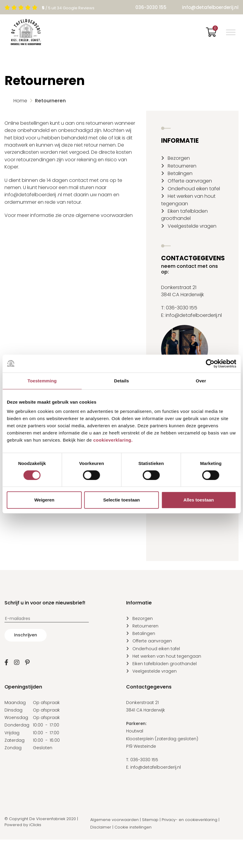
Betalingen (180, 173)
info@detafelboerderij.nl (210, 7)
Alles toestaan (199, 500)
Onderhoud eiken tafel (194, 189)
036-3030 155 (151, 7)
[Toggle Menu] (231, 32)
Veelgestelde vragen (192, 226)
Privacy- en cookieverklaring (189, 820)
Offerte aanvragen (190, 181)
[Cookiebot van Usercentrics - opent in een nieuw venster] (210, 364)
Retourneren (182, 166)
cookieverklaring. (113, 440)
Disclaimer (101, 827)
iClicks (35, 825)
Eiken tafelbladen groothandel (184, 215)
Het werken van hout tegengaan (167, 656)
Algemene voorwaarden (114, 820)
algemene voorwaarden (104, 215)
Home (20, 101)
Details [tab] (122, 381)
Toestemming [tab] (42, 381)
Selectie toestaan (121, 500)
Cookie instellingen (133, 827)
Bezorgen (179, 158)
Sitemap (150, 820)
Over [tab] (201, 381)
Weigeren (44, 500)
